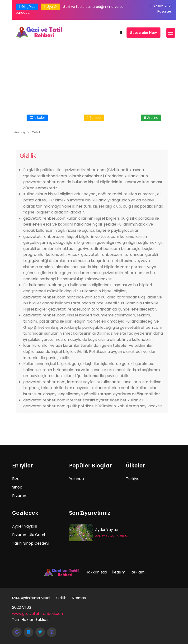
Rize (16, 479)
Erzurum (20, 496)
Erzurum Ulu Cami (28, 535)
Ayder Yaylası (25, 526)
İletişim (119, 572)
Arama (151, 118)
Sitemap (79, 598)
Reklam (138, 572)
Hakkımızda (96, 572)
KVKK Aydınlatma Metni (31, 598)
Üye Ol (51, 7)
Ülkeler (37, 118)
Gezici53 (123, 536)
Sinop (17, 487)
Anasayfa (21, 132)
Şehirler (94, 118)
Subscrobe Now (143, 33)
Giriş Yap (27, 7)
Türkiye (133, 479)
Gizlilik (36, 132)
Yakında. (77, 479)
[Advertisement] (94, 75)
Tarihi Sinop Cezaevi (31, 543)
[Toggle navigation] (171, 33)
